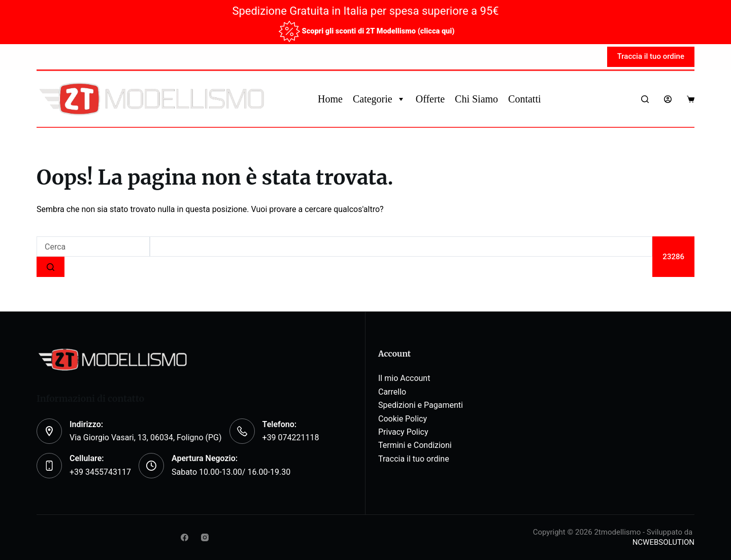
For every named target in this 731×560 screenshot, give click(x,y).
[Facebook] (185, 537)
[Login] (668, 99)
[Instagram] (205, 537)
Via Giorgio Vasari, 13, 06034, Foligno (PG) (146, 437)
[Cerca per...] (93, 247)
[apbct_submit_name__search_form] (673, 257)
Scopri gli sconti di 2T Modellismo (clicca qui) (378, 31)
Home (330, 99)
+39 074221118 (291, 437)
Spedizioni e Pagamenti (421, 405)
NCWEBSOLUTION (663, 542)
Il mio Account (404, 378)
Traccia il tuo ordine (651, 56)
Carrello (392, 392)
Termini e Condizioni (415, 445)
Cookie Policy (403, 419)
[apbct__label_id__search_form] (401, 247)
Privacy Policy (403, 432)
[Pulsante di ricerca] (51, 267)
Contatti (524, 99)
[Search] (645, 99)
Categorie (379, 99)
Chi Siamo (476, 99)
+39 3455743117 (100, 472)
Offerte (430, 99)
